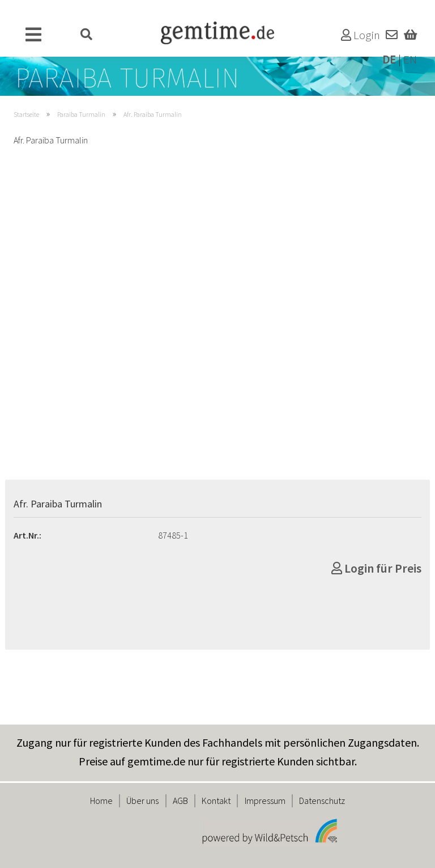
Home (101, 801)
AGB (180, 801)
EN (410, 60)
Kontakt (216, 801)
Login (361, 35)
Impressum (265, 801)
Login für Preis (376, 568)
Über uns (142, 801)
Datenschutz (322, 801)
